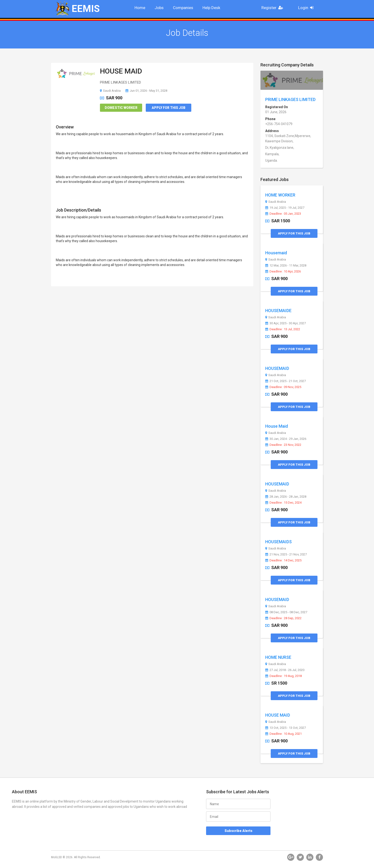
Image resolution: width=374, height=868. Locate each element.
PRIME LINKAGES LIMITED (290, 99)
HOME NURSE (278, 657)
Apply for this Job (169, 108)
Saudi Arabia (110, 91)
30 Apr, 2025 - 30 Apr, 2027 (286, 323)
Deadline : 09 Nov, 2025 (283, 387)
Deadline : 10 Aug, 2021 (283, 734)
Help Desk (211, 8)
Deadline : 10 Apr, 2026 (283, 272)
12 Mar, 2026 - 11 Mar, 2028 (286, 266)
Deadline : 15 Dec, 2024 (283, 503)
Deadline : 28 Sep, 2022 (283, 618)
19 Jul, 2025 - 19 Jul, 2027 (285, 208)
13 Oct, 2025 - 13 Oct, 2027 (286, 728)
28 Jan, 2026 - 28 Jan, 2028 (286, 497)
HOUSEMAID (277, 368)
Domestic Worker (121, 108)
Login (307, 8)
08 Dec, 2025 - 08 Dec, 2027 (286, 612)
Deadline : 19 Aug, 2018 (283, 676)
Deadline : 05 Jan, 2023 (283, 214)
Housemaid (276, 253)
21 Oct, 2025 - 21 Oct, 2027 (286, 381)
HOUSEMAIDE (278, 311)
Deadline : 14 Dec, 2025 (283, 560)
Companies (183, 8)
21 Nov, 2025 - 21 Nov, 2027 (286, 554)
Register (274, 8)
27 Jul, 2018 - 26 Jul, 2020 (285, 670)
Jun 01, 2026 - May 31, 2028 (146, 91)
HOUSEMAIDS (278, 542)
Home (140, 8)
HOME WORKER (280, 195)
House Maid (277, 426)
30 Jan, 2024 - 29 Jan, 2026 (286, 439)
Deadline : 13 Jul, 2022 (283, 329)
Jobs (159, 8)
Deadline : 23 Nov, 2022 (283, 445)
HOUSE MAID (121, 71)
